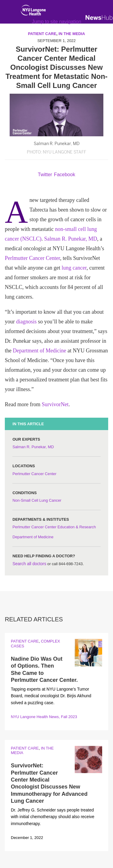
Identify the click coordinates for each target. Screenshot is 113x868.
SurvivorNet (55, 404)
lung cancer (74, 268)
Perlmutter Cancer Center (32, 258)
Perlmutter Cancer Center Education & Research (54, 527)
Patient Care (25, 641)
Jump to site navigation (57, 22)
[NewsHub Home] (99, 18)
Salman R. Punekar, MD (71, 239)
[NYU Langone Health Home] (33, 11)
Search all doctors (29, 564)
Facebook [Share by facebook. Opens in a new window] (64, 175)
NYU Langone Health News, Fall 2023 (44, 717)
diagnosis (27, 322)
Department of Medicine (40, 351)
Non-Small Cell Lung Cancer (37, 500)
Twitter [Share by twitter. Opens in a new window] (45, 175)
